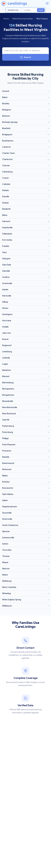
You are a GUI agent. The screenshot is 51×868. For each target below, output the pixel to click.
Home (6, 19)
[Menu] (47, 3)
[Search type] (14, 10)
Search (41, 10)
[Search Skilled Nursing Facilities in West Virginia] (26, 51)
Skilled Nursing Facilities (23, 19)
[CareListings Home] (22, 4)
